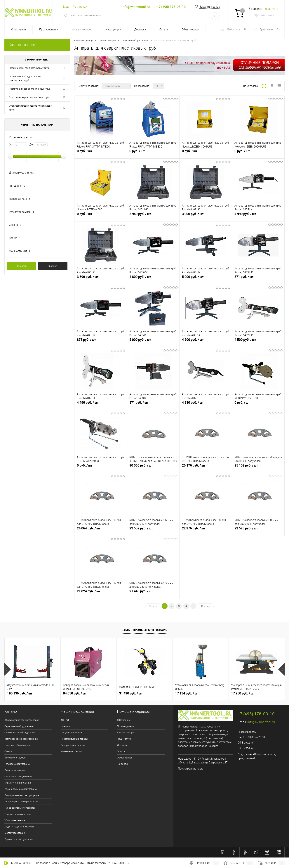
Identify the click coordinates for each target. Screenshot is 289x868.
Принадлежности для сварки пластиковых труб (25, 78)
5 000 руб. (206, 278)
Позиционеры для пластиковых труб (29, 68)
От (11, 145)
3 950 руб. (153, 215)
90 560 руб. (153, 467)
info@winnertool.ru (136, 7)
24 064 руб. (101, 530)
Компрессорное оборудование (21, 739)
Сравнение (204, 863)
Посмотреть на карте (191, 769)
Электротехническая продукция (22, 795)
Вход (66, 7)
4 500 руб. (206, 341)
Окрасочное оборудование (19, 726)
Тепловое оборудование (18, 764)
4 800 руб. (153, 278)
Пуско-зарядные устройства (20, 808)
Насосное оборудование (18, 745)
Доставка (140, 30)
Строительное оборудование (20, 733)
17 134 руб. (187, 693)
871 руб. (258, 278)
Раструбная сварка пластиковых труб (30, 89)
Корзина (271, 863)
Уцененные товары (71, 751)
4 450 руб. (101, 404)
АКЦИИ (65, 720)
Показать (21, 266)
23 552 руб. (153, 530)
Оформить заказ (264, 15)
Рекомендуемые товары (74, 739)
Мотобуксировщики (15, 833)
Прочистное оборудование (19, 839)
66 (64, 78)
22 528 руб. (258, 530)
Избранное (238, 863)
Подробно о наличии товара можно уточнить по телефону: (72, 863)
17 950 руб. (243, 693)
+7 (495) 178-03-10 (171, 7)
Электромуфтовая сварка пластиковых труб (31, 108)
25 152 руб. (258, 467)
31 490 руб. (131, 693)
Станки (8, 751)
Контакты (122, 764)
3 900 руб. (206, 215)
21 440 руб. (153, 593)
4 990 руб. (258, 215)
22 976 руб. (206, 530)
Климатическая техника (18, 783)
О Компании (19, 30)
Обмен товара (190, 30)
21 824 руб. (101, 593)
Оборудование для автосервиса (22, 720)
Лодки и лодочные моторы (19, 827)
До (31, 145)
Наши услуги (113, 30)
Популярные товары (72, 733)
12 (64, 108)
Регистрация (81, 7)
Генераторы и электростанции (21, 802)
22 (64, 89)
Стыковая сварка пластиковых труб (29, 97)
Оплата (164, 30)
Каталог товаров (82, 30)
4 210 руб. (206, 404)
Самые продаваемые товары (144, 630)
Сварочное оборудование (18, 776)
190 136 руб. (20, 693)
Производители (49, 30)
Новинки (66, 726)
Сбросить (53, 266)
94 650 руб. (75, 693)
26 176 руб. (206, 467)
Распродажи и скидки (73, 745)
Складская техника (15, 770)
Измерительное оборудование (21, 789)
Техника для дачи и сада (18, 814)
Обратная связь (18, 863)
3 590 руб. (101, 278)
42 (64, 97)
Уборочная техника (15, 820)
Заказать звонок (210, 7)
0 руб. (101, 153)
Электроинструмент (15, 758)
